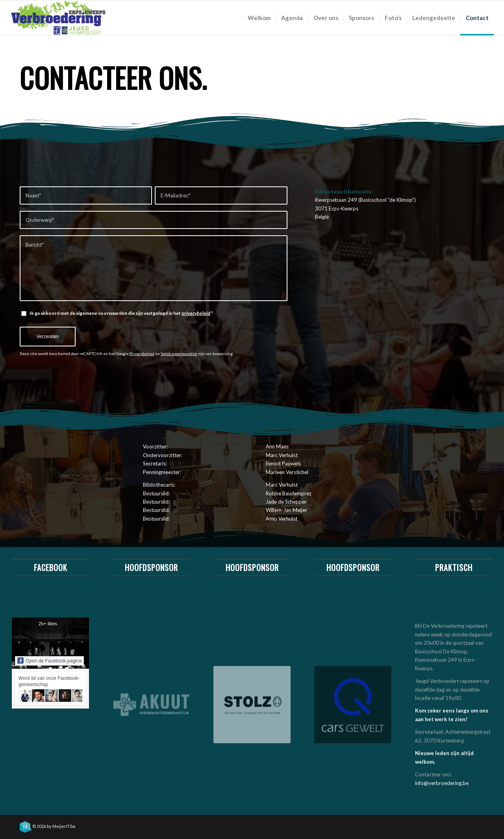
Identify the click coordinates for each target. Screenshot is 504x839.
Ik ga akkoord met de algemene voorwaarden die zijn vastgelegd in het (121, 313)
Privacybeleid (142, 353)
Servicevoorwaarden (179, 353)
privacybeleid (196, 313)
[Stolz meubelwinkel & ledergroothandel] (252, 705)
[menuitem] (259, 18)
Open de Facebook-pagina (49, 660)
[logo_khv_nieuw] (58, 18)
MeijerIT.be (64, 826)
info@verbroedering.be (442, 783)
